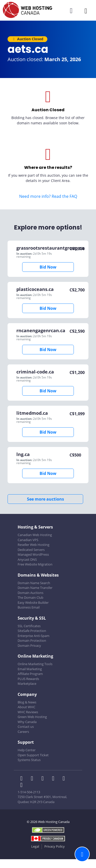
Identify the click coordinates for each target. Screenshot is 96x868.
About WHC (26, 707)
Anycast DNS (27, 559)
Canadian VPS (28, 540)
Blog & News (27, 702)
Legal (35, 846)
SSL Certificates (29, 626)
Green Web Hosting (32, 717)
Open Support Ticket (33, 755)
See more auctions (45, 499)
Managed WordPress (33, 554)
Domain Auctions (30, 593)
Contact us (26, 727)
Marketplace (27, 684)
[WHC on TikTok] (22, 785)
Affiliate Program (30, 674)
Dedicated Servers (31, 550)
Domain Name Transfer (35, 588)
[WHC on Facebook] (23, 779)
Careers (23, 732)
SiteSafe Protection (32, 631)
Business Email (29, 607)
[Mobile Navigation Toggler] (86, 11)
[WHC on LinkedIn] (44, 779)
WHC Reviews (28, 712)
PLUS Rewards (28, 679)
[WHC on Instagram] (55, 779)
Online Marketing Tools (35, 664)
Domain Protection (32, 640)
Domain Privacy (29, 646)
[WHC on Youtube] (65, 779)
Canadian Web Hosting (35, 535)
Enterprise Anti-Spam (34, 636)
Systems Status (29, 760)
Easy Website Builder (33, 602)
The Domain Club (30, 597)
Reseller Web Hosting (34, 545)
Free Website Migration (35, 564)
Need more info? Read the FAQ (48, 196)
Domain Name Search (34, 583)
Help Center (27, 750)
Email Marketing (30, 669)
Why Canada (27, 722)
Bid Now (48, 267)
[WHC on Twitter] (34, 779)
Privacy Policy (55, 846)
